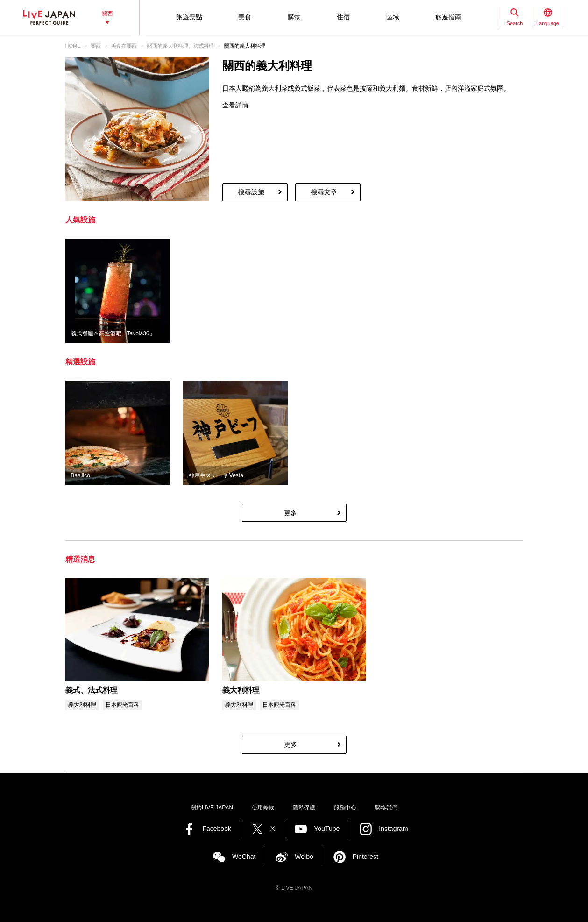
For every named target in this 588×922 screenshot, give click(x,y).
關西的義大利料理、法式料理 (181, 46)
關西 (96, 46)
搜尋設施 (251, 192)
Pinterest (365, 857)
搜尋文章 (324, 192)
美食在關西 (124, 46)
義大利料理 (241, 690)
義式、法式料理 (92, 690)
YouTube (327, 829)
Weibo (304, 857)
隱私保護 (304, 808)
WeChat (244, 857)
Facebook (216, 829)
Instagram (393, 829)
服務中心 (345, 808)
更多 (290, 513)
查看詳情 (235, 105)
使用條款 (263, 808)
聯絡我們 (386, 808)
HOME (73, 46)
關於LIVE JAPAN (212, 808)
